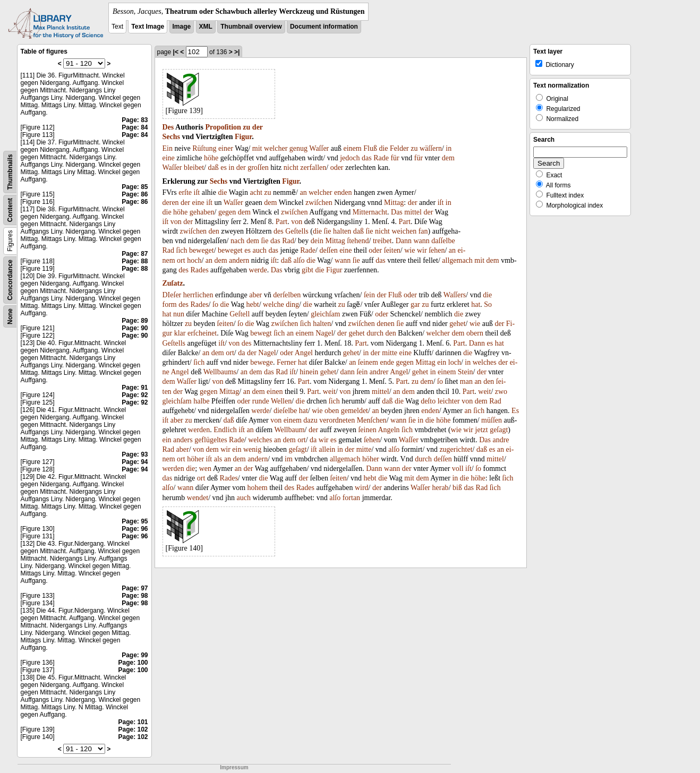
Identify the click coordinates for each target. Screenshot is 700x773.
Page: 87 (135, 254)
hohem (258, 488)
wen (205, 469)
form (170, 304)
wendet (198, 498)
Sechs (171, 137)
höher (195, 459)
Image (182, 27)
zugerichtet (456, 449)
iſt (197, 192)
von (176, 222)
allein (327, 449)
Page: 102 (133, 729)
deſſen (328, 250)
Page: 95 (135, 521)
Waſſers (455, 295)
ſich (182, 250)
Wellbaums (220, 372)
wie (409, 250)
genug (298, 148)
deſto (428, 401)
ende (387, 362)
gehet (457, 324)
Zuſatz (173, 283)
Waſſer (319, 148)
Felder (399, 148)
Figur (243, 137)
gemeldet (355, 411)
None (10, 316)
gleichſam (325, 314)
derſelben (287, 295)
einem (352, 148)
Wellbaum (289, 430)
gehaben (202, 212)
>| (237, 52)
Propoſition (223, 127)
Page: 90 (135, 328)
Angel (304, 353)
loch (455, 362)
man (466, 381)
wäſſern (431, 148)
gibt (308, 270)
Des (168, 127)
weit (329, 392)
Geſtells (297, 231)
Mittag (394, 203)
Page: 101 (133, 722)
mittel (413, 212)
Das (397, 212)
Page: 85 (135, 187)
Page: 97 (135, 588)
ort (181, 260)
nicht (291, 168)
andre (501, 440)
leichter (449, 401)
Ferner (287, 362)
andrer (379, 372)
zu (246, 127)
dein (317, 241)
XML (206, 27)
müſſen (492, 420)
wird (362, 488)
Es (515, 411)
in (449, 148)
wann (421, 241)
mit (257, 148)
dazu (310, 420)
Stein (466, 372)
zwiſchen (319, 203)
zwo (501, 392)
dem (448, 158)
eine (169, 158)
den (214, 231)
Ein (168, 148)
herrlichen (198, 295)
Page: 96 (135, 529)
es (224, 168)
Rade (381, 158)
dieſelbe (285, 411)
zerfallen (313, 168)
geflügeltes (211, 440)
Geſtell (240, 314)
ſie (328, 231)
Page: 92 (135, 395)
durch (375, 333)
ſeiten (392, 250)
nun (179, 314)
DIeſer (172, 295)
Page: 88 (135, 261)
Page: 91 (135, 388)
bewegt (261, 333)
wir (422, 250)
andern (239, 260)
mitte (390, 353)
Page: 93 (135, 454)
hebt (253, 304)
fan (423, 231)
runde (261, 401)
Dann (404, 241)
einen (275, 392)
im (289, 459)
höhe (211, 158)
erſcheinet (202, 333)
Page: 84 (135, 127)
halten (342, 231)
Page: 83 (135, 120)
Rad (288, 241)
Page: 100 (133, 663)
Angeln (389, 430)
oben (332, 411)
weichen (404, 231)
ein (442, 362)
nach (237, 241)
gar (415, 304)
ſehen (437, 250)
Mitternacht (370, 212)
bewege (262, 362)
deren (171, 203)
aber (255, 295)
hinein (309, 372)
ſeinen (367, 430)
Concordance (10, 280)
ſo (215, 304)
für (395, 158)
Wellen (281, 401)
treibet (382, 241)
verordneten (337, 420)
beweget (202, 250)
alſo (299, 260)
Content (10, 210)
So (488, 304)
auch (259, 250)
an (303, 192)
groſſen (258, 168)
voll (458, 469)
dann (348, 372)
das (367, 158)
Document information (324, 27)
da (241, 353)
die (383, 148)
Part (282, 222)
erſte (185, 192)
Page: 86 (135, 194)
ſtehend (358, 241)
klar (180, 333)
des (279, 231)
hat (476, 304)
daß (213, 168)
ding (292, 304)
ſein (369, 295)
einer (226, 148)
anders (183, 440)
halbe (201, 401)
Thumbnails (10, 172)
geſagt (499, 430)
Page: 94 (135, 462)
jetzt (482, 430)
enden (343, 192)
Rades (199, 270)
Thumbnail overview (251, 27)
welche (274, 304)
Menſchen (372, 420)
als (218, 459)
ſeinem (368, 362)
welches (485, 362)
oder (337, 168)
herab (441, 488)
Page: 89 (135, 321)
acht (256, 192)
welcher (276, 148)
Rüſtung (204, 148)
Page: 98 (135, 596)
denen (385, 324)
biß (457, 488)
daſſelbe (443, 241)
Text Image (148, 27)
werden (199, 430)
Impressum (234, 767)
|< (176, 52)
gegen (227, 212)
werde (258, 270)
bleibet (194, 168)
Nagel (324, 333)
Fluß (370, 148)
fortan (351, 498)
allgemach (457, 260)
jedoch (350, 158)
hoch (194, 260)
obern (475, 333)
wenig (252, 449)
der (258, 127)
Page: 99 (135, 655)
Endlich (225, 430)
